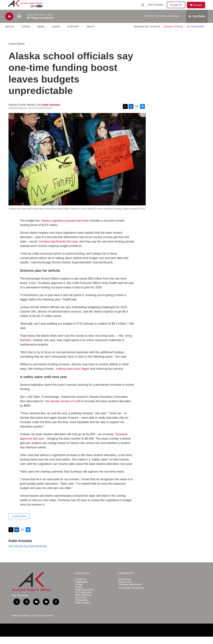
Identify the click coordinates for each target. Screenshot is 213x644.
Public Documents (84, 597)
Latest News (17, 51)
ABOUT (91, 34)
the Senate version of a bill (63, 409)
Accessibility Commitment (131, 595)
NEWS (41, 34)
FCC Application (83, 600)
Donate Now (124, 587)
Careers (79, 592)
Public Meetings (83, 602)
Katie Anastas (51, 112)
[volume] (19, 24)
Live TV (177, 8)
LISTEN (26, 34)
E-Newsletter (82, 608)
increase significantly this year (58, 249)
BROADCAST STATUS (147, 34)
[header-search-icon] (143, 8)
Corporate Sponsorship (130, 592)
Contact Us (81, 587)
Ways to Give (125, 589)
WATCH (10, 34)
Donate (199, 9)
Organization (82, 589)
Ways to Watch (83, 610)
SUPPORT (73, 34)
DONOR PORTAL (174, 34)
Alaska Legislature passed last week (65, 228)
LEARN (56, 34)
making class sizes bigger (73, 376)
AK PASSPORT (196, 34)
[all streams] (197, 24)
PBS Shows (156, 8)
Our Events (81, 605)
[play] (9, 24)
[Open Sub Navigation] (17, 34)
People (79, 594)
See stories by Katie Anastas (28, 553)
